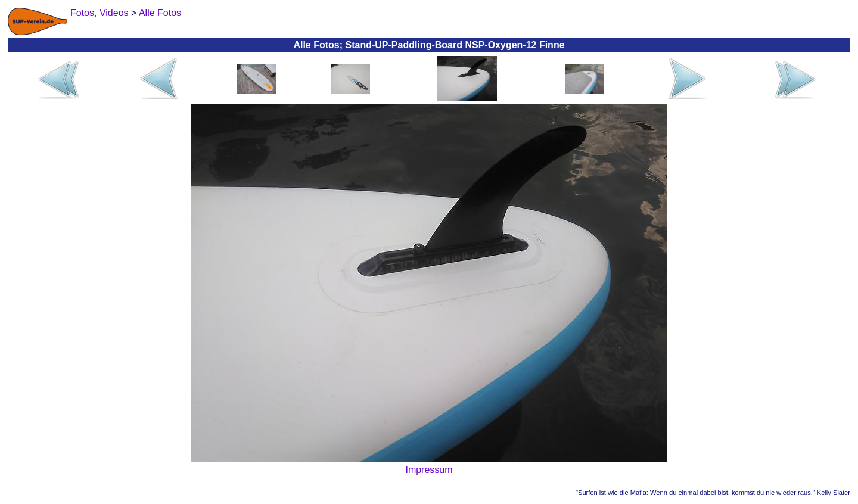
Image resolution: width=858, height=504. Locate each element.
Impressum (429, 470)
